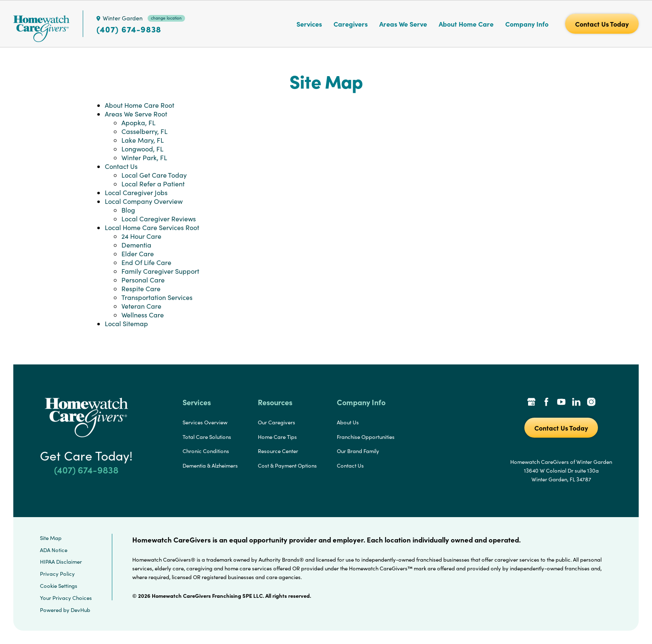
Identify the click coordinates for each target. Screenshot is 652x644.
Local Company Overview (144, 201)
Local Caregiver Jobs (136, 192)
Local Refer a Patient (153, 184)
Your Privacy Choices (66, 598)
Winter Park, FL (144, 157)
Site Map (51, 538)
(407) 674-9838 (129, 29)
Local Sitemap (126, 323)
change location (166, 18)
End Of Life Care (146, 262)
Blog (128, 210)
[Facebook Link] (546, 403)
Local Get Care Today (154, 175)
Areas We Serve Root (136, 114)
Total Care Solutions (207, 437)
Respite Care (141, 289)
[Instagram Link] (591, 403)
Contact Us (121, 166)
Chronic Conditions (206, 451)
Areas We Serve (403, 24)
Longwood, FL (142, 149)
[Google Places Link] (531, 403)
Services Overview (205, 422)
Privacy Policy (57, 574)
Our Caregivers (277, 422)
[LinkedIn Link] (576, 403)
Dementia (136, 245)
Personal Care (143, 280)
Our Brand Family (358, 451)
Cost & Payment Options (287, 466)
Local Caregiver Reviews (159, 219)
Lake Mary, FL (143, 140)
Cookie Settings (59, 586)
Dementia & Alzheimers (210, 466)
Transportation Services (157, 297)
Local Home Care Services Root (152, 227)
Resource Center (278, 451)
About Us (348, 422)
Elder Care (138, 254)
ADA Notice (54, 550)
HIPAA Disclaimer (61, 562)
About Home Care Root (140, 105)
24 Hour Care (141, 236)
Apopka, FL (138, 123)
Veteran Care (141, 306)
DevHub (80, 610)
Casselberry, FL (144, 131)
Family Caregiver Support (160, 271)
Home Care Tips (277, 437)
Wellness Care (143, 315)
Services (309, 24)
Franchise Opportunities (366, 437)
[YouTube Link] (561, 403)
